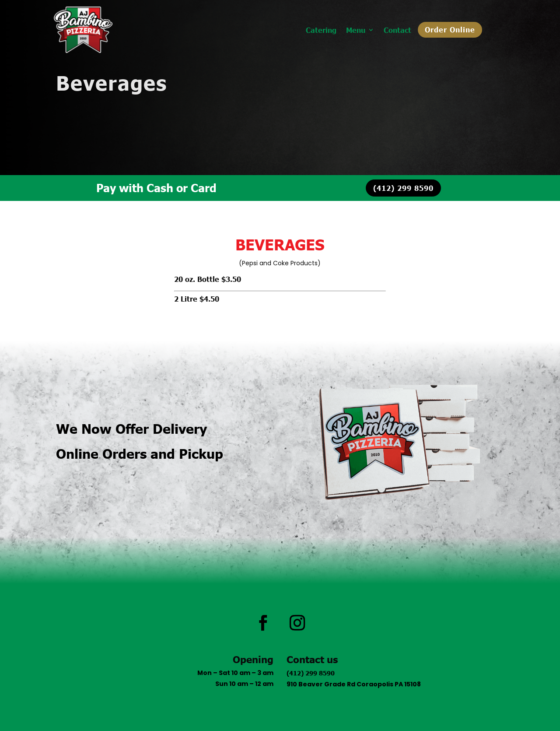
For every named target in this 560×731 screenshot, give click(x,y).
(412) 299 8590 (403, 188)
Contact (397, 30)
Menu (356, 30)
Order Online (450, 29)
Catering (321, 30)
